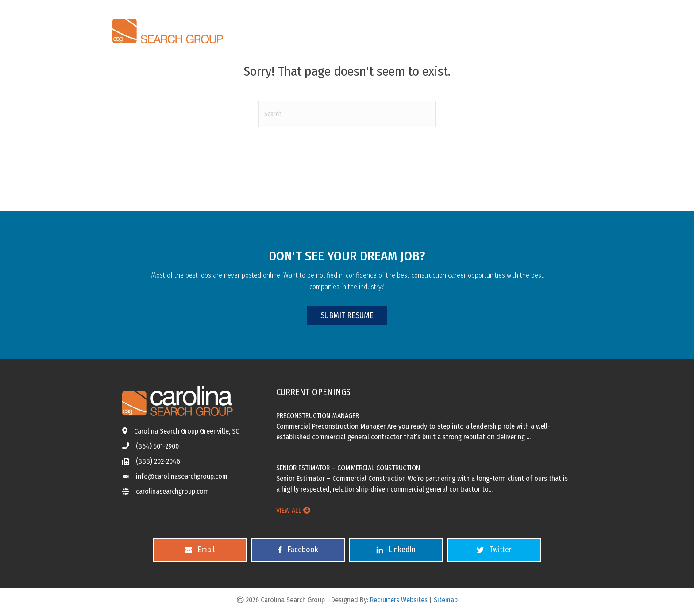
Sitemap (446, 600)
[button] (347, 316)
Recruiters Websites (399, 600)
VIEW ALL (293, 510)
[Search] (347, 114)
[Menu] (571, 28)
